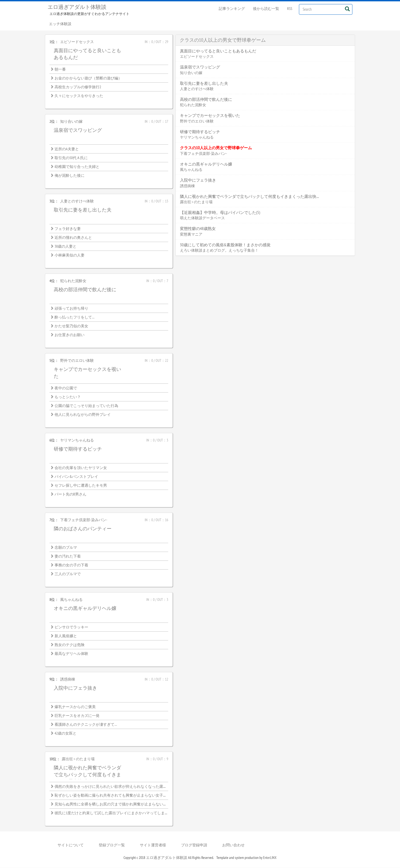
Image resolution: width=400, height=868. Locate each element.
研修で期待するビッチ (78, 449)
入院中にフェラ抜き (75, 688)
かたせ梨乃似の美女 (71, 326)
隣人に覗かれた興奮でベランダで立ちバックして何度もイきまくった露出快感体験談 (87, 775)
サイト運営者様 (153, 845)
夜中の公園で (66, 388)
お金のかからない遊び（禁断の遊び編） (88, 78)
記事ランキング (232, 9)
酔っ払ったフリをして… (74, 317)
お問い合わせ (233, 845)
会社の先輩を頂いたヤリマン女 (81, 468)
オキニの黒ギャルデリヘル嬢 (85, 608)
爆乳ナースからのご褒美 (75, 707)
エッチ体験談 (60, 24)
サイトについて (71, 845)
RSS (290, 9)
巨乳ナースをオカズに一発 (77, 716)
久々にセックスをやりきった (79, 96)
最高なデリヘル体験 (71, 654)
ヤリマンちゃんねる (77, 440)
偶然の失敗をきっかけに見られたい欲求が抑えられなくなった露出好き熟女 (118, 787)
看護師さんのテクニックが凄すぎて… (86, 725)
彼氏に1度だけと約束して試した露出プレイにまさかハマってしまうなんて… (118, 813)
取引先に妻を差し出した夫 (83, 210)
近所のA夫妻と (67, 149)
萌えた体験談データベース (202, 218)
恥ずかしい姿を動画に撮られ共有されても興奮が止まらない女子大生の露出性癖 (122, 796)
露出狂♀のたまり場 (78, 759)
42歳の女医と (66, 733)
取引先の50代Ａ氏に (71, 158)
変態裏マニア (191, 235)
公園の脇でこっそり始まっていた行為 (86, 406)
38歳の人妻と (66, 247)
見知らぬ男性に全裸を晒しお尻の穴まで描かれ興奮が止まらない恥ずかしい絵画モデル (128, 804)
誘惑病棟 (68, 679)
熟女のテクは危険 (70, 645)
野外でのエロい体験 (77, 361)
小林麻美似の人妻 (70, 255)
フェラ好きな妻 (68, 229)
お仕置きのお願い (70, 335)
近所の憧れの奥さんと (73, 238)
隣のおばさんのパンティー (83, 529)
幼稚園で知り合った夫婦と (77, 167)
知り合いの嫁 (71, 122)
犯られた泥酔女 (73, 281)
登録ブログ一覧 (112, 845)
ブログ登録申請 (194, 845)
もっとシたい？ (68, 397)
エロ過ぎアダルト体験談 (77, 7)
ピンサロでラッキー (71, 627)
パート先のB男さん (70, 494)
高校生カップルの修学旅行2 (78, 87)
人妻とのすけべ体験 (77, 201)
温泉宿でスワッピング (78, 130)
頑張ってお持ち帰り (71, 309)
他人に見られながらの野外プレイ (83, 415)
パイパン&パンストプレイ (76, 477)
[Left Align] (347, 9)
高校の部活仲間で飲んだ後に (85, 290)
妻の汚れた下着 (68, 556)
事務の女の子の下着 (71, 565)
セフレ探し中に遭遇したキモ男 (81, 486)
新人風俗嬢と (66, 636)
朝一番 (60, 70)
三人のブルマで (68, 574)
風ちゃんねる (71, 600)
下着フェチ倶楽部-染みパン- (84, 520)
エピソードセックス (77, 42)
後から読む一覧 (266, 9)
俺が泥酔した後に (70, 176)
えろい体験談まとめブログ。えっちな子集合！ (219, 251)
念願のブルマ (66, 548)
